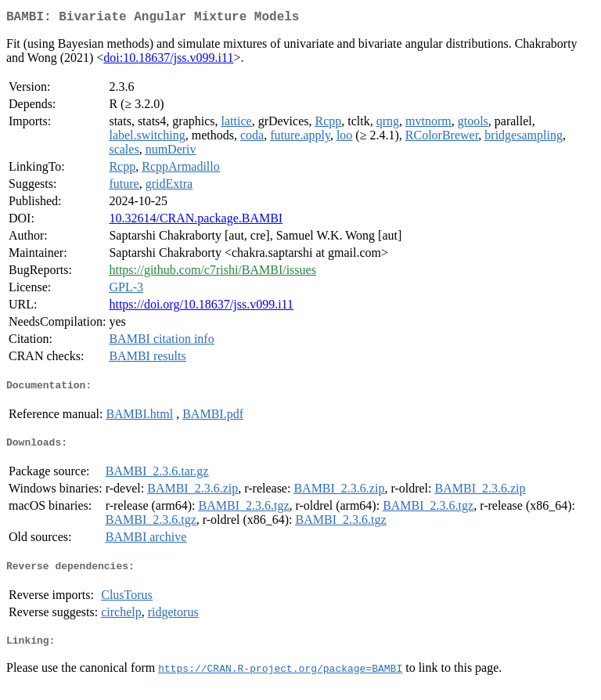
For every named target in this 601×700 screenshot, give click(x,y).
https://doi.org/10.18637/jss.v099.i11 (201, 307)
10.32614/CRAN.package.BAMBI (196, 221)
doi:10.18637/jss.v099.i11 (168, 61)
